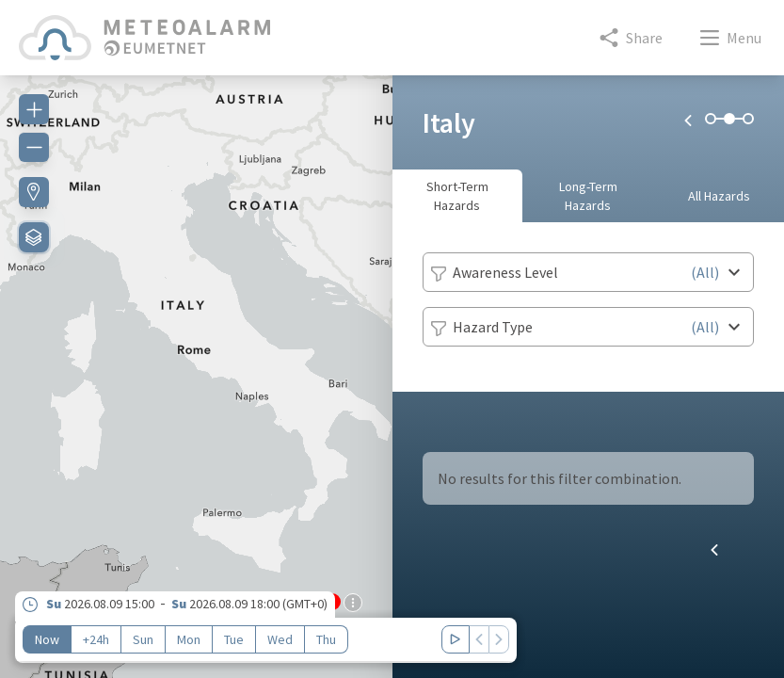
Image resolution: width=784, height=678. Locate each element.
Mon (189, 639)
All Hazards (719, 196)
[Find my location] (34, 192)
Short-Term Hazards (457, 196)
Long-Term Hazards (588, 196)
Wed (280, 639)
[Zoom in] (34, 109)
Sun (143, 639)
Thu (326, 639)
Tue (234, 639)
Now (47, 639)
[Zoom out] (34, 147)
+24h (96, 639)
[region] (196, 365)
